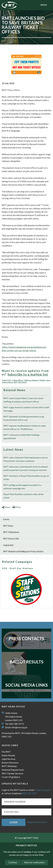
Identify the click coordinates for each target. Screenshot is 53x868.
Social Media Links (27, 685)
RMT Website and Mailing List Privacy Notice (23, 551)
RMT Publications (11, 532)
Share (6, 507)
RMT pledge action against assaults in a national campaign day (22, 487)
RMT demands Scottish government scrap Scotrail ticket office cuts (24, 418)
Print (16, 507)
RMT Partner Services (12, 773)
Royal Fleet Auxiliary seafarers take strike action (24, 496)
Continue (13, 862)
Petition (43, 380)
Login (14, 822)
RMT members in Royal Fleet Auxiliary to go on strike (26, 477)
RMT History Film (11, 539)
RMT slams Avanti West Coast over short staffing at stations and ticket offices (23, 400)
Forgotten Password (37, 822)
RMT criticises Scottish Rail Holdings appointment (21, 436)
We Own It (22, 382)
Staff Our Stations (31, 380)
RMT (16, 382)
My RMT (6, 752)
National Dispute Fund (13, 770)
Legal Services (9, 759)
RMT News (8, 526)
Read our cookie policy (34, 862)
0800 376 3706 (29, 793)
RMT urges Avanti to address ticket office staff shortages (26, 409)
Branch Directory (10, 763)
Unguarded (8, 545)
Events (6, 519)
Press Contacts (26, 638)
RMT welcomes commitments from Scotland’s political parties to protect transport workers (26, 468)
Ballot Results (27, 662)
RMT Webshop (9, 766)
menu (44, 5)
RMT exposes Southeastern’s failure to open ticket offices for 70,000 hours (25, 427)
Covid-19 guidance (11, 777)
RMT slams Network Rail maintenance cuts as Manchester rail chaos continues (26, 459)
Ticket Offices (18, 380)
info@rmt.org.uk (19, 727)
